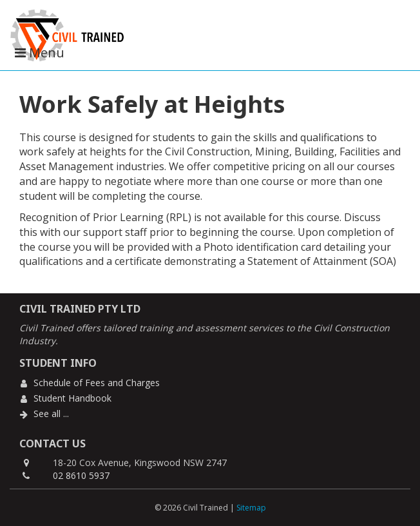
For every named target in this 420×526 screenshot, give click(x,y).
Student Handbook (72, 398)
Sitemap (251, 508)
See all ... (51, 414)
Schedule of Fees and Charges (97, 383)
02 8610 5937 (81, 475)
